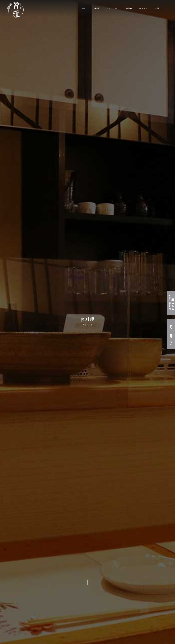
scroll (87, 578)
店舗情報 (128, 8)
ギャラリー (112, 8)
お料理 (96, 8)
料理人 (158, 8)
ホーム (83, 8)
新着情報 (143, 8)
